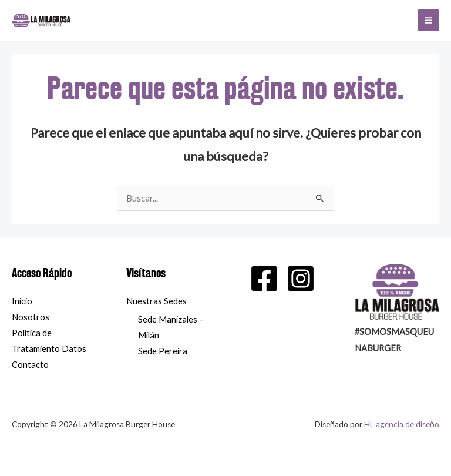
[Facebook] (264, 279)
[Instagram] (301, 279)
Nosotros (31, 317)
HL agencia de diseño (402, 424)
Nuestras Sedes (156, 301)
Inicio (22, 301)
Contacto (30, 365)
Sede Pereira (163, 351)
